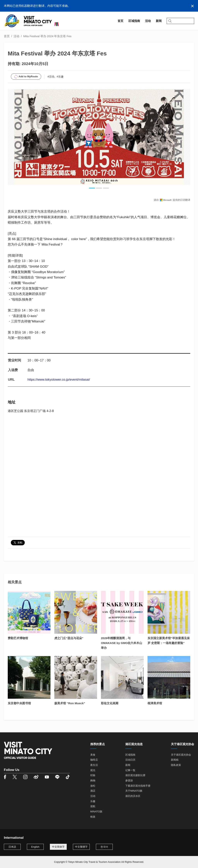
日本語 (12, 847)
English (35, 847)
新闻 (128, 765)
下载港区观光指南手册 (138, 786)
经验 (93, 775)
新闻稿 (175, 760)
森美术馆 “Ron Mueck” (70, 703)
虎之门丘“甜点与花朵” (69, 638)
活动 (16, 36)
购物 (93, 781)
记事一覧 (130, 770)
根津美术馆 (155, 703)
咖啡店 (94, 760)
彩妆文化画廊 (110, 703)
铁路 (93, 817)
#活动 (51, 77)
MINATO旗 (96, 812)
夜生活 (94, 765)
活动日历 (130, 760)
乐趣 (93, 801)
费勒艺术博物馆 (18, 638)
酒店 (93, 791)
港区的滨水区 (133, 796)
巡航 (93, 806)
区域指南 (130, 755)
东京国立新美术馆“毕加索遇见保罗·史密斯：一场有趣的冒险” (169, 640)
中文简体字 (58, 847)
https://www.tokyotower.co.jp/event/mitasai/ (59, 380)
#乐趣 (60, 77)
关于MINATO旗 (134, 791)
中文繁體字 (81, 847)
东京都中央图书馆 (19, 703)
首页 (7, 36)
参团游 (129, 781)
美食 (93, 755)
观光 (93, 770)
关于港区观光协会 (181, 755)
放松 (93, 786)
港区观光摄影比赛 (135, 775)
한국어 (104, 847)
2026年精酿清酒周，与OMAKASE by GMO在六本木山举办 (122, 643)
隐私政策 (176, 765)
